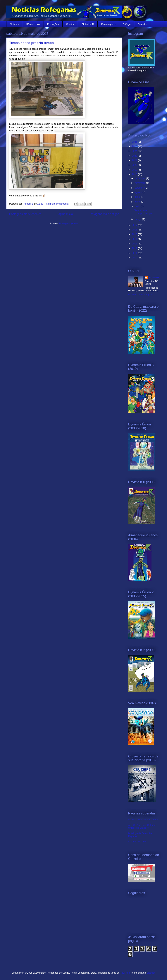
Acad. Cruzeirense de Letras (143, 820)
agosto (139, 192)
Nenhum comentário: (58, 204)
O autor (70, 24)
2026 (135, 142)
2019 (135, 170)
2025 (135, 146)
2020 (135, 165)
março (138, 219)
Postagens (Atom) (69, 223)
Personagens (108, 24)
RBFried (125, 973)
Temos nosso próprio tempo (32, 43)
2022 (135, 156)
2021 (135, 160)
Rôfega (127, 24)
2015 (135, 234)
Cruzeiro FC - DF (137, 842)
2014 (135, 239)
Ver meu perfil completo (141, 295)
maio (138, 206)
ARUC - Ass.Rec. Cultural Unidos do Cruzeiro (142, 827)
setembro (140, 188)
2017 (135, 225)
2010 (135, 258)
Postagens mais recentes (25, 214)
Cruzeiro (142, 24)
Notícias (14, 24)
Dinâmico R (88, 24)
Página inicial (65, 214)
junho (138, 202)
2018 (135, 174)
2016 (135, 230)
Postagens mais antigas (104, 214)
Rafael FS (154, 277)
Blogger (151, 973)
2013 (135, 244)
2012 (135, 248)
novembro (140, 183)
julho (138, 197)
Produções (53, 24)
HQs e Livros (33, 24)
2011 (135, 253)
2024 (135, 151)
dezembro (140, 178)
